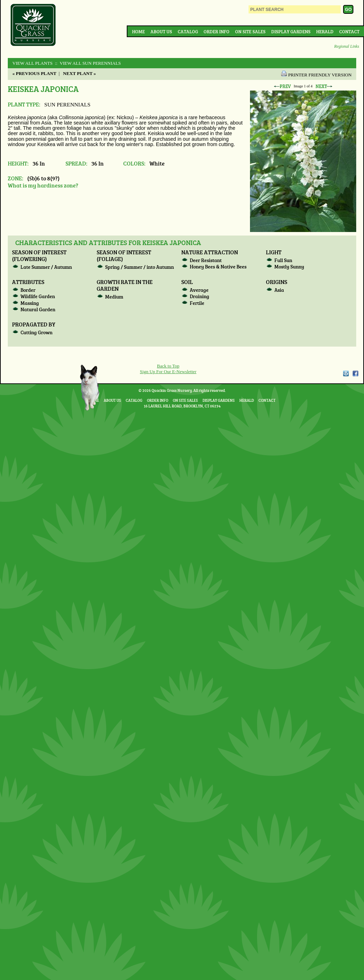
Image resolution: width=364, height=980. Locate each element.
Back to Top (168, 366)
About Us (161, 31)
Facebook (356, 373)
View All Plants (32, 63)
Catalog (188, 31)
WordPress (346, 373)
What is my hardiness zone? (43, 185)
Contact (349, 31)
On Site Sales (250, 31)
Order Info (217, 31)
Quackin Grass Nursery (33, 25)
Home (138, 31)
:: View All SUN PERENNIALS (87, 63)
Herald (325, 31)
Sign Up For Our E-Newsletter (168, 372)
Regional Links (347, 47)
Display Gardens (291, 31)
